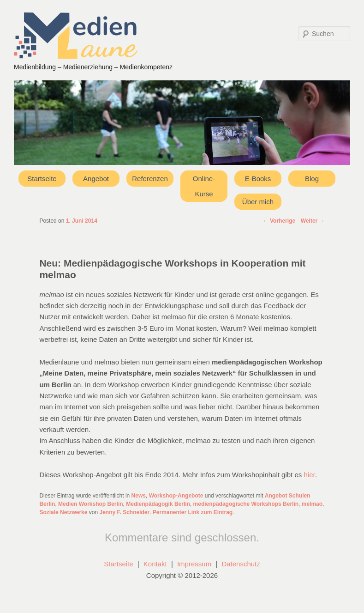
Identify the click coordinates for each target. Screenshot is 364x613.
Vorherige (279, 221)
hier (309, 475)
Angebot (96, 179)
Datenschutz (241, 564)
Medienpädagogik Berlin (158, 504)
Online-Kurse (204, 186)
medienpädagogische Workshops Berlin (246, 504)
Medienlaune (76, 36)
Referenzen (150, 179)
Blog (312, 179)
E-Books (258, 179)
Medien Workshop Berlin (90, 504)
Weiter (313, 221)
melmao (312, 504)
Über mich (258, 202)
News (139, 496)
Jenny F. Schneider (124, 512)
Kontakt (155, 564)
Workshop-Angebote (176, 496)
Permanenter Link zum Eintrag (193, 512)
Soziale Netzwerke (63, 512)
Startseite (42, 179)
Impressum (194, 564)
